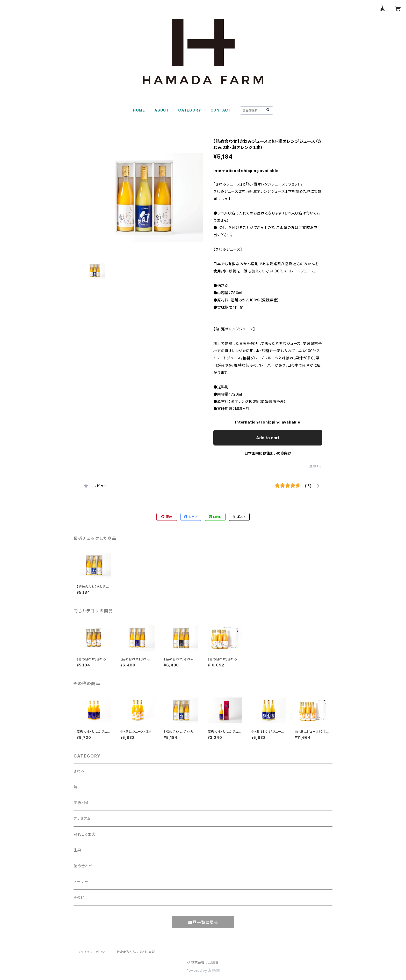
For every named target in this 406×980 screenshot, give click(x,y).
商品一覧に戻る (203, 922)
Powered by (203, 971)
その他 (79, 897)
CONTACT (221, 110)
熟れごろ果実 (85, 834)
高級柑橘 (81, 803)
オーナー (81, 882)
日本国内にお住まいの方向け (268, 453)
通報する (316, 466)
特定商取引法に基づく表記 (136, 952)
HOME (139, 110)
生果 (77, 850)
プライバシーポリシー (93, 952)
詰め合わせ (83, 866)
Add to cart (268, 438)
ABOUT (162, 110)
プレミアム (82, 818)
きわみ (79, 771)
